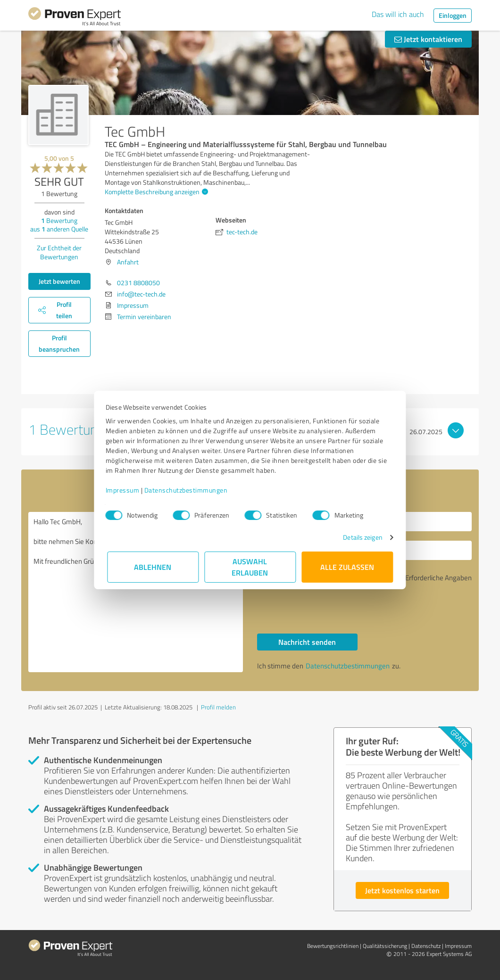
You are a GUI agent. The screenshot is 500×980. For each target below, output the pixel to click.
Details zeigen (361, 537)
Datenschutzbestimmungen (187, 490)
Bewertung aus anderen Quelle (59, 225)
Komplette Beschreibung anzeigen (155, 192)
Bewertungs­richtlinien (333, 946)
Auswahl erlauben (250, 567)
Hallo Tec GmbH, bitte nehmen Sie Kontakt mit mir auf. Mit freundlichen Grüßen (136, 592)
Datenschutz (426, 946)
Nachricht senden (307, 642)
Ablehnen (153, 567)
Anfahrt (128, 262)
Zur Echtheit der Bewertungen (59, 252)
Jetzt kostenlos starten (402, 890)
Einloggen (453, 15)
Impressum (124, 490)
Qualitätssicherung (385, 946)
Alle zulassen (347, 567)
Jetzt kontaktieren (428, 39)
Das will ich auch (398, 14)
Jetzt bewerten (59, 281)
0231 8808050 (138, 283)
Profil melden (218, 707)
